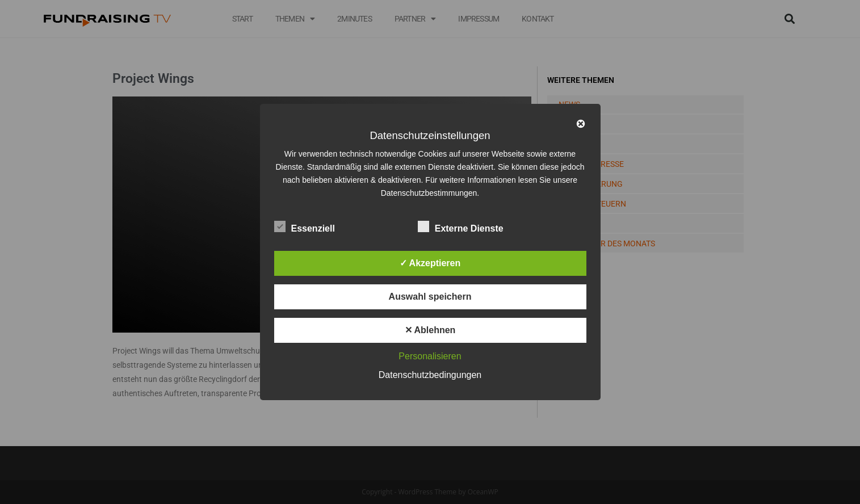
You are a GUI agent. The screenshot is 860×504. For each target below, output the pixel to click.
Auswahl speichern (430, 297)
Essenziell (305, 226)
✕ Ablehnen (430, 330)
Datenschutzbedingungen (430, 375)
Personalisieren (430, 356)
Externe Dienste (461, 226)
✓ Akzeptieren (430, 263)
